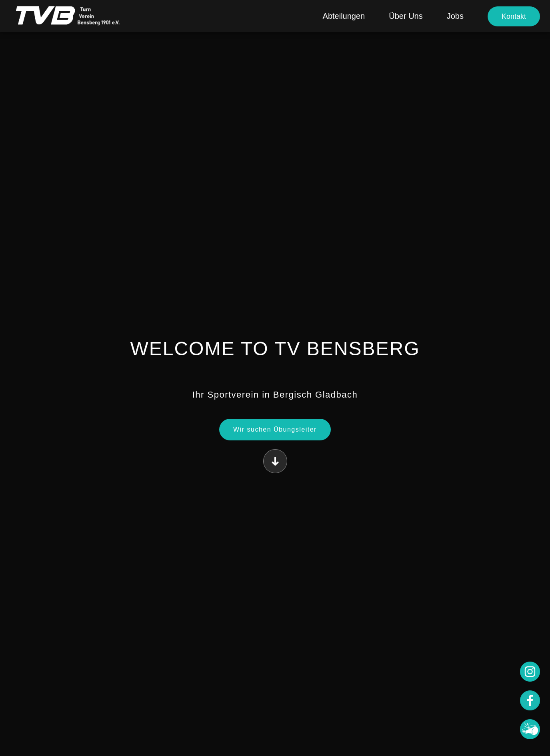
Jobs (455, 16)
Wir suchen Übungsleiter (275, 429)
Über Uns (406, 16)
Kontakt (514, 16)
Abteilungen (344, 16)
